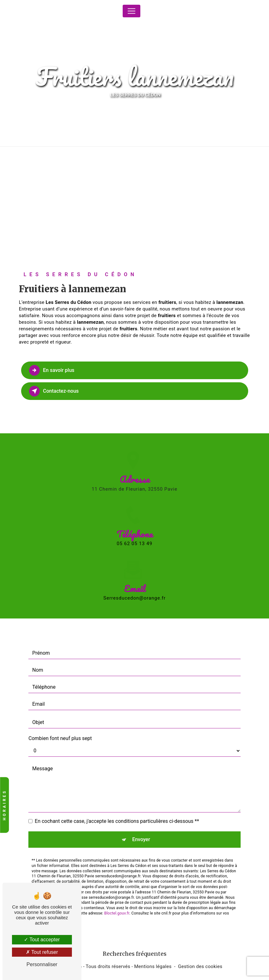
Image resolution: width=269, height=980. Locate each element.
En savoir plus (52, 370)
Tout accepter (42, 940)
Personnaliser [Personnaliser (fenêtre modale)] (42, 964)
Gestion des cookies (200, 966)
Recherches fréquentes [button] (135, 954)
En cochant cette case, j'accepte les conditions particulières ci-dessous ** (117, 808)
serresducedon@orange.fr (134, 585)
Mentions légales (153, 966)
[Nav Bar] (132, 11)
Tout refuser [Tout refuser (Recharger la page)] (42, 952)
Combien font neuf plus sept (60, 725)
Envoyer (141, 826)
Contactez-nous (54, 391)
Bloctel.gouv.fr (117, 900)
